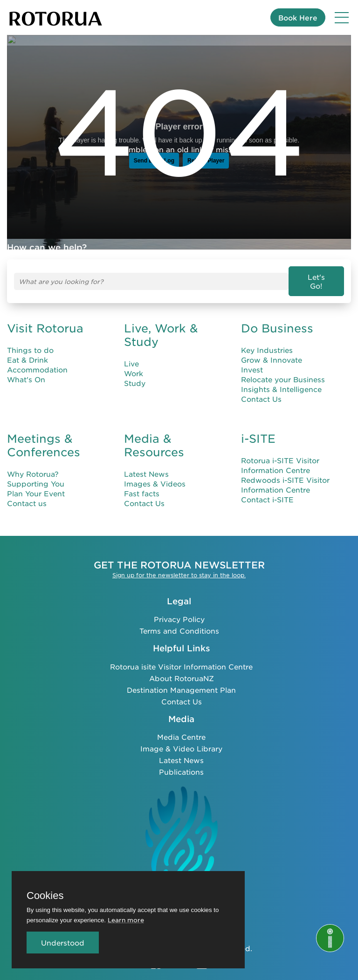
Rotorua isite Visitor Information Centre (181, 659)
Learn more (126, 920)
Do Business (277, 320)
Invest (252, 362)
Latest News (146, 466)
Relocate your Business (283, 371)
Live (131, 355)
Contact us (27, 495)
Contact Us (261, 391)
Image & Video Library (181, 741)
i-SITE (258, 431)
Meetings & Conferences (44, 437)
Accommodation (37, 362)
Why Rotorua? (33, 466)
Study (135, 375)
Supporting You (36, 476)
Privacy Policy (179, 611)
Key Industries (267, 342)
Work (134, 365)
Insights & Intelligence (281, 381)
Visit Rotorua (45, 320)
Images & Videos (155, 476)
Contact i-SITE (267, 491)
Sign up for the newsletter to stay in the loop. (179, 567)
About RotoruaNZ (182, 670)
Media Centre (181, 729)
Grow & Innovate (272, 352)
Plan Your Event (36, 485)
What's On (26, 371)
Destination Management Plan (181, 682)
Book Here (298, 17)
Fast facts (142, 485)
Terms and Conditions (179, 623)
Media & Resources (154, 437)
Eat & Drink (28, 352)
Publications (181, 764)
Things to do (30, 342)
